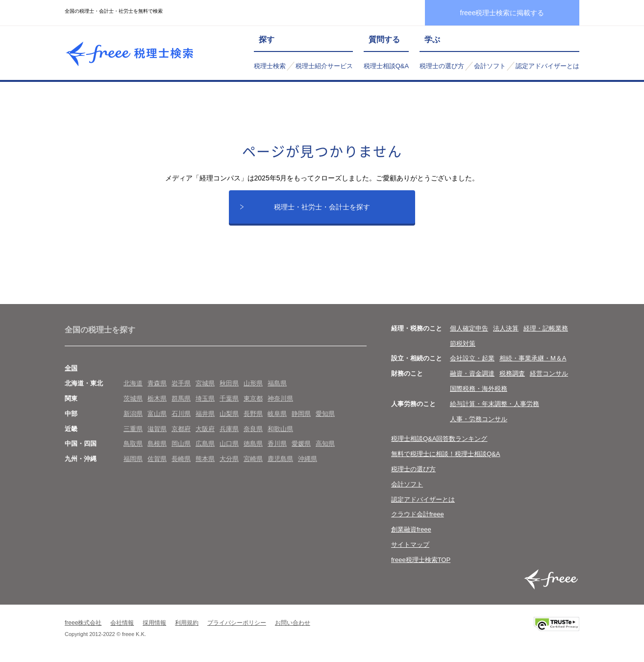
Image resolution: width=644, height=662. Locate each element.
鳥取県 (133, 447)
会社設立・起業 (472, 362)
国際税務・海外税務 (479, 392)
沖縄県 (308, 462)
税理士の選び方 (442, 66)
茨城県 (133, 402)
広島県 (205, 447)
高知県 (325, 447)
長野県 (253, 417)
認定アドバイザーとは (547, 66)
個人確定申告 (469, 332)
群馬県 (181, 402)
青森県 (157, 387)
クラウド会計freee (418, 518)
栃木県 (157, 402)
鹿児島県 (280, 462)
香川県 (277, 447)
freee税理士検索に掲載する (502, 13)
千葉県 (229, 402)
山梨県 (229, 417)
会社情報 (122, 626)
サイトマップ (410, 548)
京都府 (181, 432)
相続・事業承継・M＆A (533, 362)
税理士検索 (270, 66)
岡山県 (181, 447)
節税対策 (463, 347)
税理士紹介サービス (324, 66)
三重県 (133, 432)
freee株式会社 (83, 626)
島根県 (157, 447)
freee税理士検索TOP (421, 563)
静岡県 (301, 417)
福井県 (205, 417)
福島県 (277, 387)
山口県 (229, 447)
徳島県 (253, 447)
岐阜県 (277, 417)
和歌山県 (280, 432)
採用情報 (154, 626)
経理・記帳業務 (546, 332)
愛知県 (325, 417)
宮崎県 (253, 462)
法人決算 (506, 332)
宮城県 (205, 387)
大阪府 (205, 432)
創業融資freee (411, 533)
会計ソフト (490, 66)
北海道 (133, 387)
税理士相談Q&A (386, 66)
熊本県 (205, 462)
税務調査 (512, 377)
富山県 (157, 417)
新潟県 (133, 417)
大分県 (229, 462)
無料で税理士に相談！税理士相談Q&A (446, 457)
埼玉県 (205, 402)
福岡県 (133, 462)
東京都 (253, 402)
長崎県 (181, 462)
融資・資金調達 (472, 377)
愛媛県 (301, 447)
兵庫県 (229, 432)
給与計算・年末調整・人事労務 (495, 407)
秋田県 (229, 387)
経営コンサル (549, 377)
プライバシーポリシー (237, 626)
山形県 (253, 387)
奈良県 (253, 432)
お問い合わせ (293, 626)
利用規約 (187, 626)
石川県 (181, 417)
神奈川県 (280, 402)
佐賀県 (157, 462)
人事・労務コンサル (479, 422)
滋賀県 (157, 432)
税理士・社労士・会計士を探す (322, 208)
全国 (71, 372)
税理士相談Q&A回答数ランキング (439, 443)
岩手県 (181, 387)
